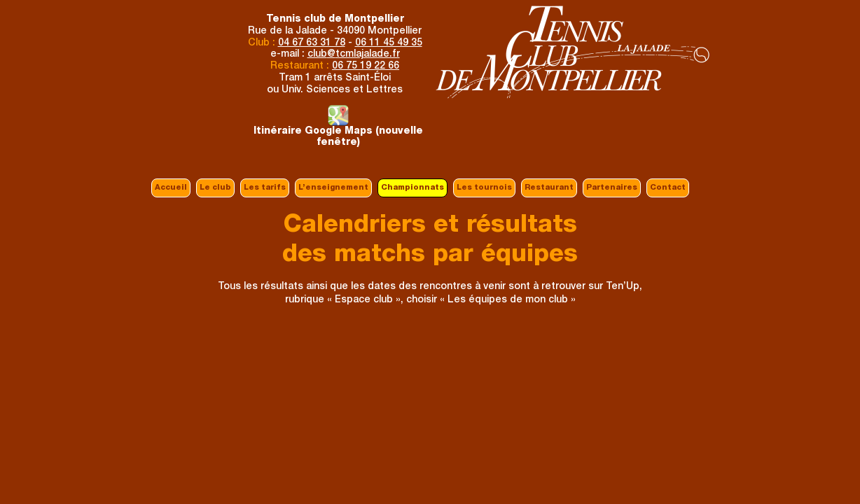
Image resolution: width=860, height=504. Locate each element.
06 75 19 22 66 (366, 66)
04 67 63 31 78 (312, 43)
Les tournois (484, 188)
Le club (215, 188)
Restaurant (549, 188)
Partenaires (612, 188)
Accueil (171, 188)
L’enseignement (333, 188)
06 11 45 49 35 (389, 43)
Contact (668, 188)
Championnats (412, 188)
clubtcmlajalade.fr (354, 55)
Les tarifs (265, 188)
